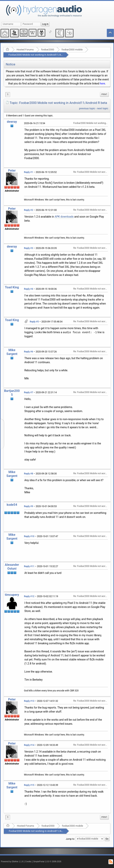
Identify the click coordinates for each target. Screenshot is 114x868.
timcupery (12, 595)
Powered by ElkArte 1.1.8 (12, 862)
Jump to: (70, 839)
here (102, 83)
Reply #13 (29, 701)
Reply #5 (34, 322)
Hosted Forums (25, 50)
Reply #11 (29, 566)
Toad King (12, 287)
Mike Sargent (12, 352)
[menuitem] (104, 94)
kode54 (12, 505)
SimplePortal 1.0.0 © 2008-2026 (47, 862)
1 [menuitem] (8, 94)
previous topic (87, 108)
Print (104, 94)
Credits (28, 862)
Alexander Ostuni (12, 567)
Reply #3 (28, 248)
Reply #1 (28, 172)
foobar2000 (48, 50)
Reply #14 (29, 745)
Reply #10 (29, 536)
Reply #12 (29, 596)
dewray (12, 122)
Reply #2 (28, 210)
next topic (103, 108)
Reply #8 (28, 474)
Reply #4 (28, 289)
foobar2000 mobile (72, 50)
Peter (12, 171)
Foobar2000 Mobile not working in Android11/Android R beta (42, 55)
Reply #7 (28, 392)
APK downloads (64, 217)
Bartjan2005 (12, 393)
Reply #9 (28, 506)
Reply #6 (28, 352)
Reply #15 (29, 785)
